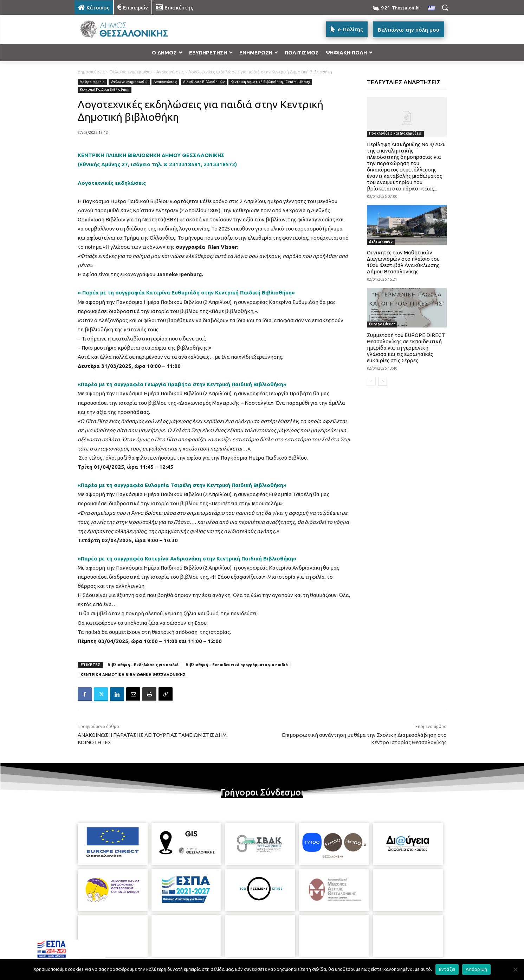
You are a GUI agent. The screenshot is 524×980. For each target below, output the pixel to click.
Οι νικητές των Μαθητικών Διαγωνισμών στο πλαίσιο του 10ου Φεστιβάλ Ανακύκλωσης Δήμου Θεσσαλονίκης (403, 262)
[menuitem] (432, 8)
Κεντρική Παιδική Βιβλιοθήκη (105, 90)
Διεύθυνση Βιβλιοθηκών (204, 82)
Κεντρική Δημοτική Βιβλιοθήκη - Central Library (270, 82)
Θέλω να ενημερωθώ (131, 72)
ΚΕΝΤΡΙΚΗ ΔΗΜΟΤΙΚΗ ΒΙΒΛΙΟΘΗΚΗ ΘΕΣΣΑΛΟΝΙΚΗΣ (133, 675)
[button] (445, 7)
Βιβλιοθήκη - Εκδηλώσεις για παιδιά (143, 665)
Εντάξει (447, 969)
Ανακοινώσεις (170, 72)
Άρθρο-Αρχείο (92, 82)
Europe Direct (382, 324)
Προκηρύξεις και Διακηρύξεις (395, 133)
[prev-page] (371, 381)
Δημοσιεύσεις (91, 72)
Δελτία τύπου (381, 242)
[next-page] (383, 381)
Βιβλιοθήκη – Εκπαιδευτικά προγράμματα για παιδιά (237, 665)
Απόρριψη (476, 969)
